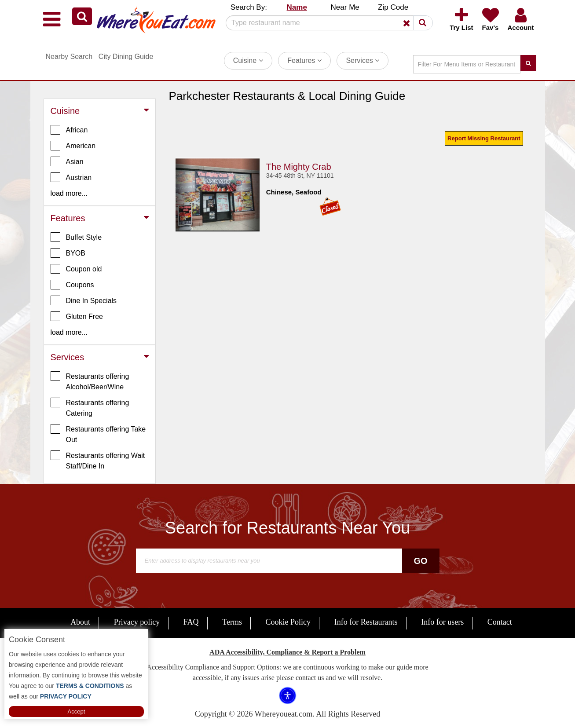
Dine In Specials (84, 300)
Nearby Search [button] (69, 57)
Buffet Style (76, 237)
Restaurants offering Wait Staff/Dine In (98, 460)
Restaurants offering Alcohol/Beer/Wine (90, 381)
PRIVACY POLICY (65, 696)
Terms (232, 622)
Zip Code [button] (393, 7)
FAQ (191, 622)
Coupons (72, 285)
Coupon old (76, 269)
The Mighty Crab (299, 167)
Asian (67, 161)
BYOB (68, 253)
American (73, 146)
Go (420, 561)
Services (363, 60)
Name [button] (297, 7)
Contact (500, 622)
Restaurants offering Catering (90, 407)
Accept (77, 712)
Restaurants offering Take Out (98, 434)
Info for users (442, 622)
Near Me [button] (345, 7)
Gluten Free (77, 316)
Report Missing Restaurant (484, 138)
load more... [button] (69, 193)
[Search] (326, 23)
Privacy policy (137, 622)
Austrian (71, 177)
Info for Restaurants (366, 622)
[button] (82, 16)
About (80, 622)
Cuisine (248, 60)
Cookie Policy (288, 622)
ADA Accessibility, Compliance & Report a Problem (287, 652)
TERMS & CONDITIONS (89, 686)
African (69, 130)
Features (304, 60)
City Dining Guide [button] (126, 57)
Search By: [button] (249, 7)
